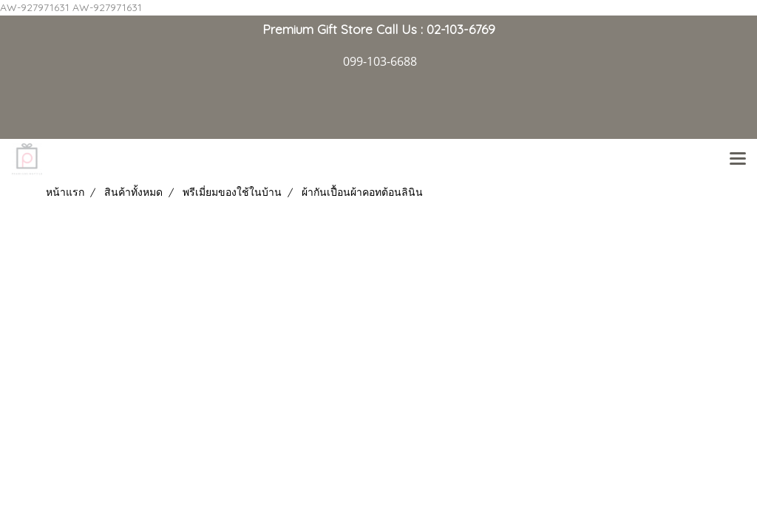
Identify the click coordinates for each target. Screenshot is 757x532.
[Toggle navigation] (738, 160)
